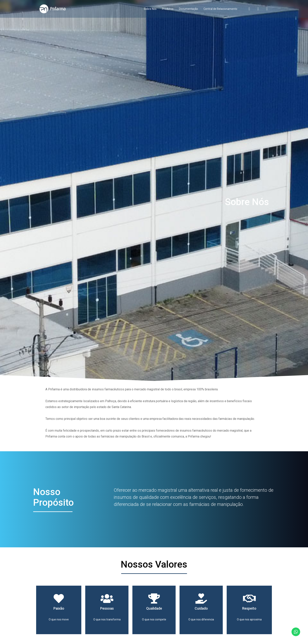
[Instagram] (256, 9)
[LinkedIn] (264, 9)
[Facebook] (247, 9)
